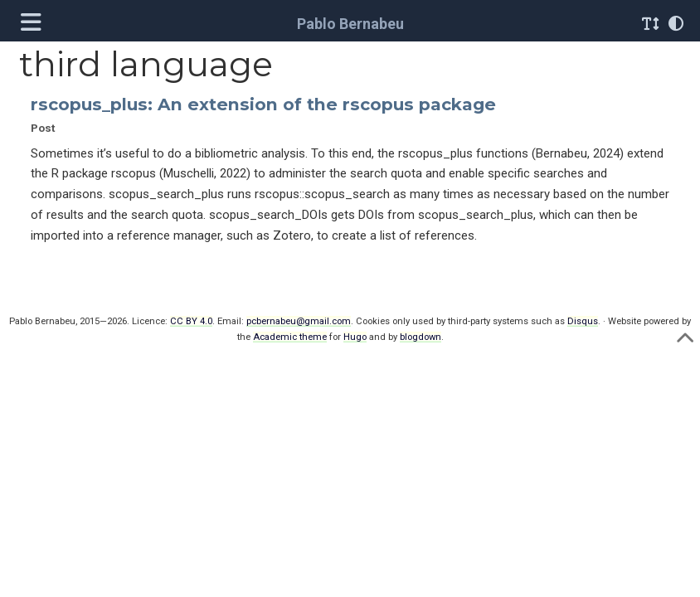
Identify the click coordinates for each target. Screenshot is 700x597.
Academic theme (290, 337)
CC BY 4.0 (191, 321)
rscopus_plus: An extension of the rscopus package (263, 104)
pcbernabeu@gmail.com (299, 321)
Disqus (583, 321)
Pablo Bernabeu (350, 24)
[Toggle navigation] (34, 24)
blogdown (420, 337)
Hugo (355, 337)
